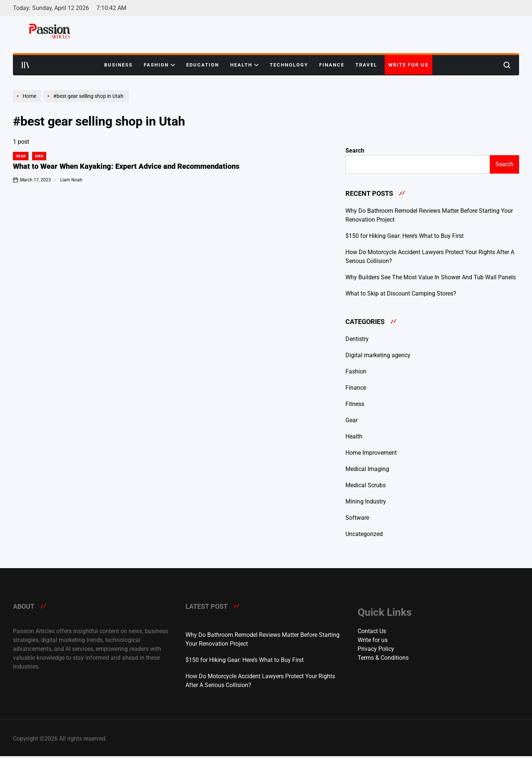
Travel (366, 65)
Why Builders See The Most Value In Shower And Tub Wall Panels (431, 277)
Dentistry (357, 339)
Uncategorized (364, 534)
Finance (332, 65)
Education (203, 65)
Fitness (355, 404)
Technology (289, 65)
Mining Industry (366, 501)
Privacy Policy (376, 649)
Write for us (408, 65)
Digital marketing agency (378, 355)
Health (244, 65)
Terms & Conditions (383, 658)
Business (118, 65)
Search (355, 151)
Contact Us (372, 631)
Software (357, 518)
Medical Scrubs (366, 485)
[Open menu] (25, 65)
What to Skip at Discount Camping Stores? (401, 293)
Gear (21, 156)
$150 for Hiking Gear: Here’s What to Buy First (405, 236)
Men (39, 156)
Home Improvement (371, 453)
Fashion (159, 65)
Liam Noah (71, 180)
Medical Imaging (367, 469)
